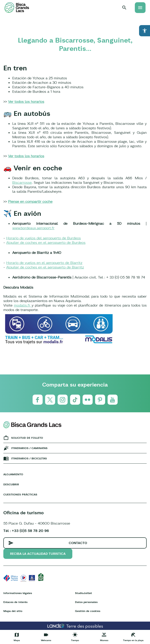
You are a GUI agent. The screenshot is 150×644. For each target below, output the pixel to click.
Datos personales (86, 602)
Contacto (78, 543)
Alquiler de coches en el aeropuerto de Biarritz (45, 267)
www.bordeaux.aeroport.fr (33, 228)
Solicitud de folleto (27, 438)
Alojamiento (13, 474)
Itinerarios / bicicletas (29, 458)
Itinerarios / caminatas (29, 448)
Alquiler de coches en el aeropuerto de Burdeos (46, 242)
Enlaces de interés (15, 602)
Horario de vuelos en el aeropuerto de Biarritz (44, 263)
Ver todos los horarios (26, 102)
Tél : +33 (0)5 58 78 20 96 (26, 531)
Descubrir (11, 484)
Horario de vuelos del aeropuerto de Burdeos (44, 238)
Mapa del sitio (13, 611)
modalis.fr (23, 305)
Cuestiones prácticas (20, 494)
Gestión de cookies (88, 611)
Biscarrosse (22, 182)
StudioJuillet (83, 593)
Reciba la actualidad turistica (38, 554)
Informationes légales (18, 593)
